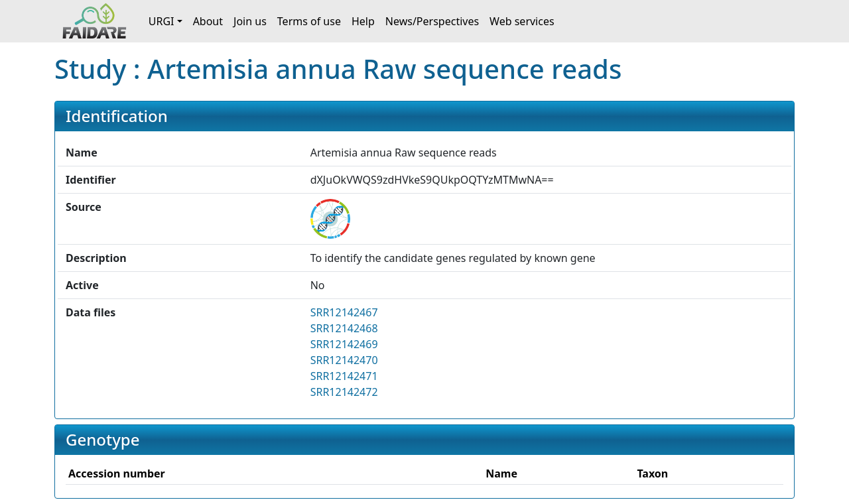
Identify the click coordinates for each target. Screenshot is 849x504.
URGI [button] (162, 21)
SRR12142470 (344, 360)
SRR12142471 (344, 376)
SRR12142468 (344, 328)
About (208, 21)
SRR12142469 (344, 344)
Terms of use (309, 21)
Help (363, 21)
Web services (522, 21)
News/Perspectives (432, 21)
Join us (250, 21)
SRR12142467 (344, 312)
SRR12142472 (344, 392)
